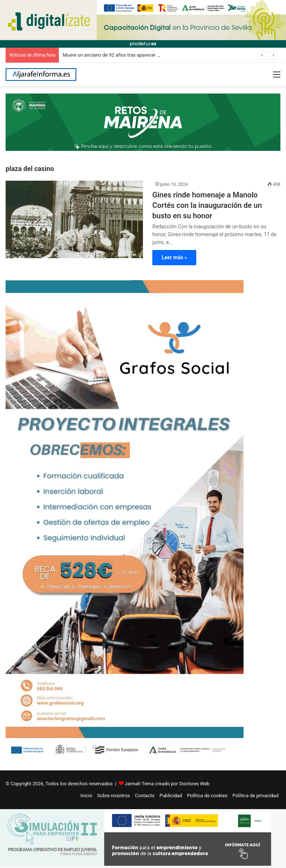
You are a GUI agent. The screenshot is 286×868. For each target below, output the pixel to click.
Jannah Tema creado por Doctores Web (167, 784)
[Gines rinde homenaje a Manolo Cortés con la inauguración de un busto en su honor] (74, 219)
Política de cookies (207, 796)
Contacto (145, 796)
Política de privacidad (255, 796)
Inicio (86, 796)
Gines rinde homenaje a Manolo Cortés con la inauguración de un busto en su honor (207, 205)
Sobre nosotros (114, 796)
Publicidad (171, 796)
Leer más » (174, 257)
